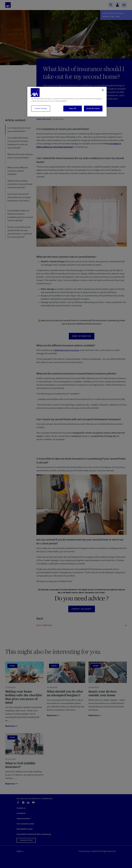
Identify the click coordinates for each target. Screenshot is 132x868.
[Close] (103, 90)
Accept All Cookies (93, 108)
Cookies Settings (41, 108)
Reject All (73, 108)
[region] (67, 102)
